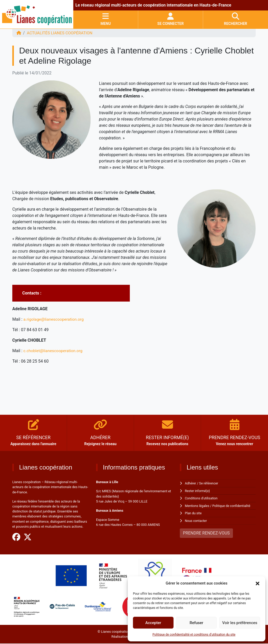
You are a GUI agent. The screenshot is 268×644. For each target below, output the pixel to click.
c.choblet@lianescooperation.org (54, 351)
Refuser (196, 623)
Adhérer (191, 483)
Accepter (153, 623)
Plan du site (194, 513)
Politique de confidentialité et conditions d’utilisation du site (194, 635)
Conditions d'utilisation (202, 498)
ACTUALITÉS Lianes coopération (61, 33)
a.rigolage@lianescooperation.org (55, 319)
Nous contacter (196, 520)
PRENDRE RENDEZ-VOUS (206, 533)
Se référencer (210, 483)
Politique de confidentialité (233, 506)
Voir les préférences (240, 623)
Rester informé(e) (198, 491)
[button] (258, 583)
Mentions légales (197, 506)
